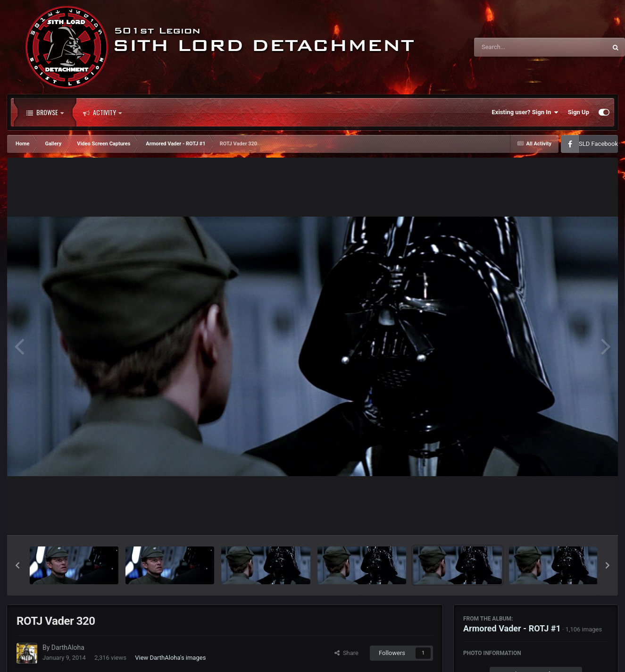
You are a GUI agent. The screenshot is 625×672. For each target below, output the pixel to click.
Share (346, 653)
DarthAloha (68, 647)
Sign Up (579, 112)
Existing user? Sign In (525, 112)
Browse (45, 112)
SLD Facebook (598, 144)
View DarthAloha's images (170, 658)
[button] (17, 565)
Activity (102, 112)
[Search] (517, 47)
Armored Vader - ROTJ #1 (512, 628)
